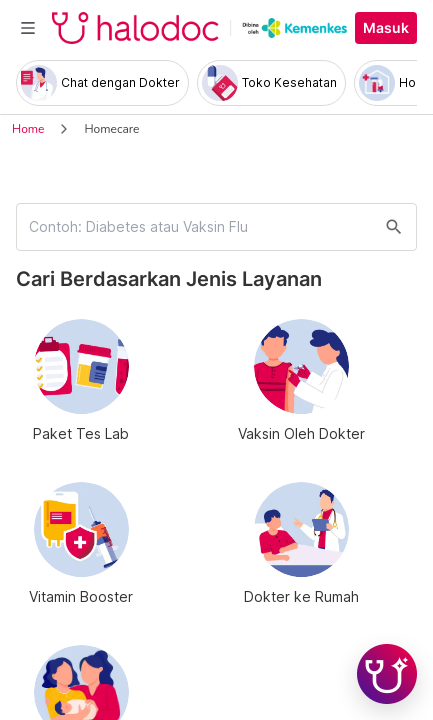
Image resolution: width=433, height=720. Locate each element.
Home (28, 129)
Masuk (386, 28)
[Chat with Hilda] (387, 674)
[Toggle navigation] (28, 28)
